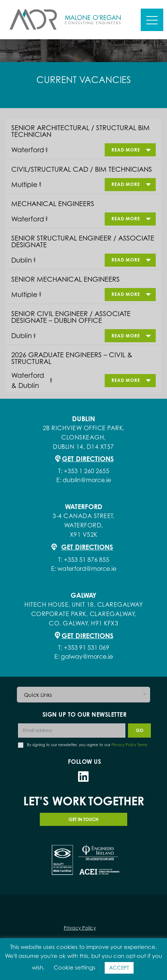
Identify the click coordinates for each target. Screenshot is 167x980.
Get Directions (88, 459)
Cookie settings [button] (74, 967)
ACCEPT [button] (119, 968)
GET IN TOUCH (83, 819)
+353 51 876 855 (87, 560)
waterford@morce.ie (87, 569)
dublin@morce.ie (87, 480)
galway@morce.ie (87, 656)
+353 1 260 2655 (87, 471)
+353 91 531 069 (87, 647)
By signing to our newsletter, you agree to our (87, 745)
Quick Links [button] (38, 695)
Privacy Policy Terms (129, 745)
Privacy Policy (80, 928)
